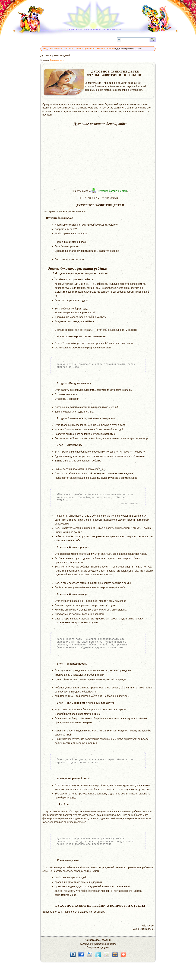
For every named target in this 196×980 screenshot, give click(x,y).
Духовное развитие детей (112, 191)
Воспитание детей (57, 60)
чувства (65, 670)
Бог (102, 469)
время (98, 520)
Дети (57, 246)
